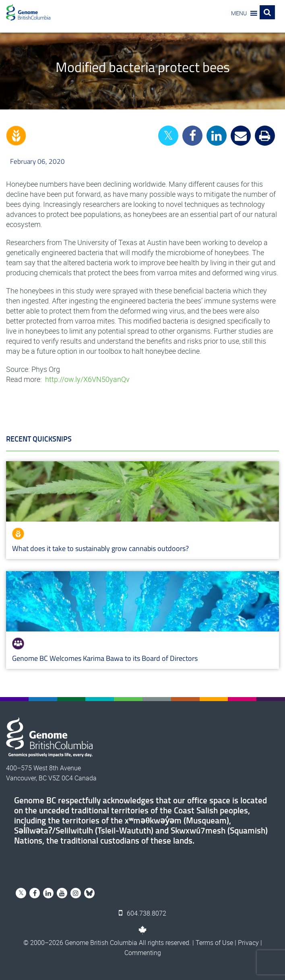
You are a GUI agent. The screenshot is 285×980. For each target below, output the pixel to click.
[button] (239, 13)
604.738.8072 (142, 913)
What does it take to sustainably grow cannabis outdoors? (100, 548)
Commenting (143, 953)
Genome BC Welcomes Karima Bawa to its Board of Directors (105, 658)
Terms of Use (214, 943)
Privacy (248, 943)
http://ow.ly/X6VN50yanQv (87, 379)
